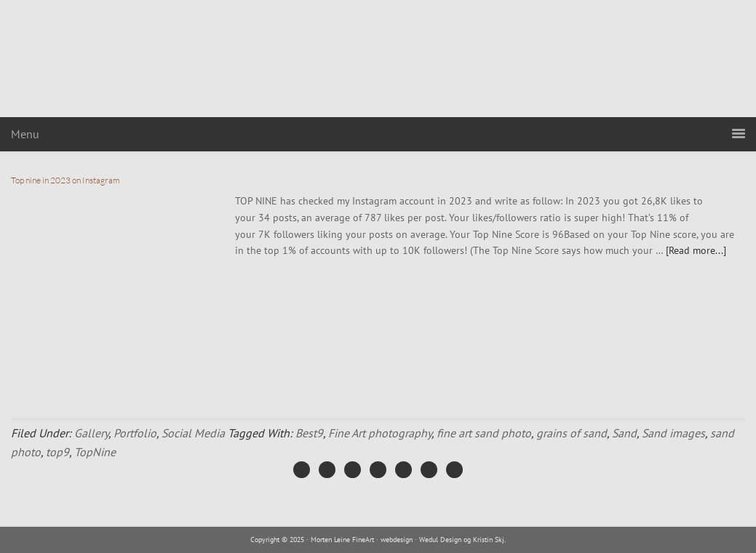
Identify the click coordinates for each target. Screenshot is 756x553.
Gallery (91, 433)
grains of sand (572, 433)
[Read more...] (696, 250)
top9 (57, 452)
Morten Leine (378, 59)
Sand (624, 433)
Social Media (193, 433)
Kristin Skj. (489, 540)
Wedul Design (440, 540)
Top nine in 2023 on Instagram (65, 180)
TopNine (95, 452)
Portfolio (135, 433)
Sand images (673, 433)
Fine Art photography (380, 433)
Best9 (309, 433)
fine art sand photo (484, 433)
